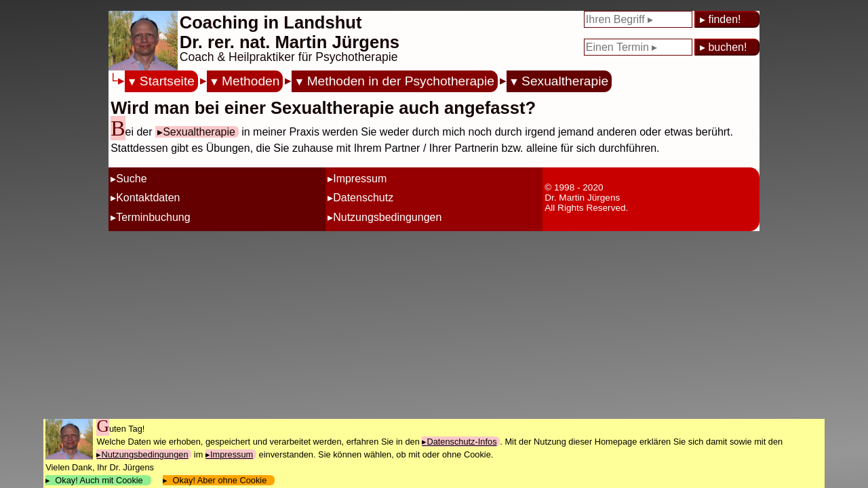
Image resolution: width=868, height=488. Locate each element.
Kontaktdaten (148, 198)
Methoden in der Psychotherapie (401, 81)
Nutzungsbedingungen (387, 217)
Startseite (167, 81)
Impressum (360, 179)
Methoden (251, 81)
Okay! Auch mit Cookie (99, 480)
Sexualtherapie (565, 81)
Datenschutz (363, 198)
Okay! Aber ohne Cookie (219, 480)
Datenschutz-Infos (461, 442)
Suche (131, 179)
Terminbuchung (153, 217)
